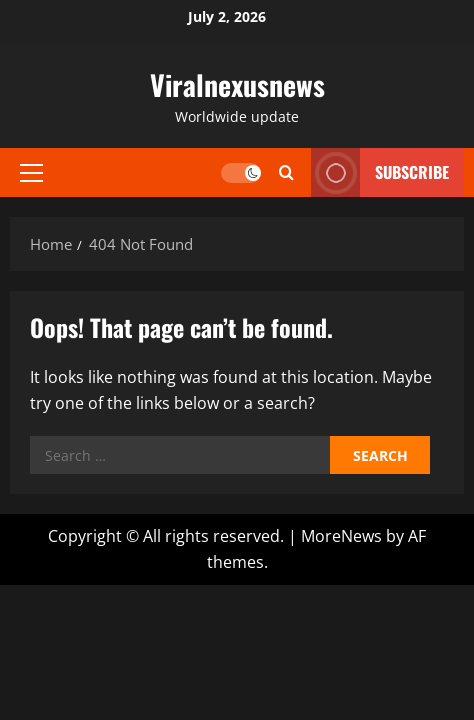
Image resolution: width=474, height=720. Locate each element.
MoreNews (341, 536)
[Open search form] (286, 172)
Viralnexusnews (237, 84)
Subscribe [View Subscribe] (380, 172)
